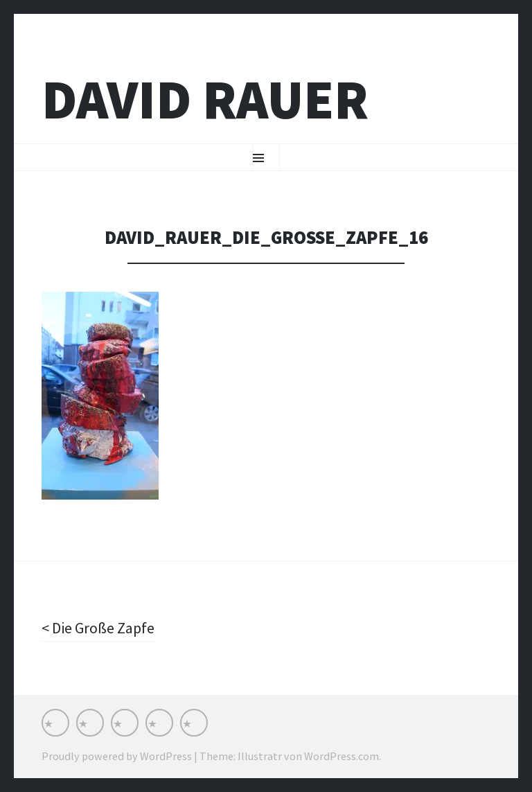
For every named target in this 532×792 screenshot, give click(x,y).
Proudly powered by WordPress (117, 756)
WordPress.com (342, 756)
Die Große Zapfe (102, 628)
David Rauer (205, 99)
